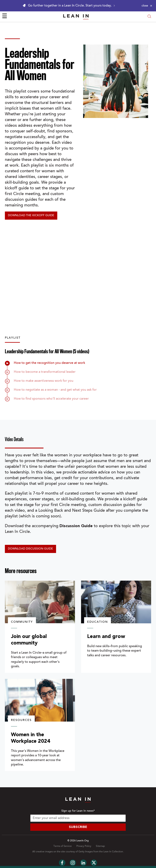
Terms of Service (63, 846)
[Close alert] (147, 6)
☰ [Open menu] (5, 17)
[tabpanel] (78, 505)
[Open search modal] (149, 17)
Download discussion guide (30, 549)
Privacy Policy (84, 846)
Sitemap (100, 846)
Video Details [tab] (14, 439)
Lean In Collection (113, 852)
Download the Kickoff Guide (31, 216)
